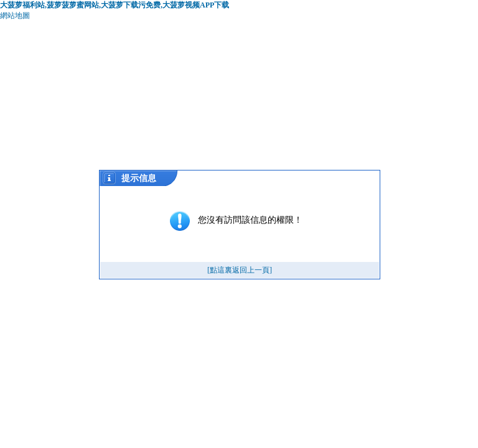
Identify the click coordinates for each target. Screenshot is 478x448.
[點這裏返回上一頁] (240, 270)
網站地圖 (15, 16)
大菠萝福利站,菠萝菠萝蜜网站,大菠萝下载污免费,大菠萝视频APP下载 (115, 5)
